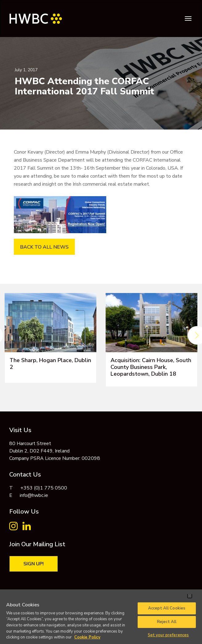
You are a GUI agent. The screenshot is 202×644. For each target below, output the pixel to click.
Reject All (167, 622)
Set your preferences (168, 635)
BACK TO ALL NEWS (44, 247)
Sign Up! (34, 564)
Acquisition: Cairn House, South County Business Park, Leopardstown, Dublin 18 (151, 367)
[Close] (190, 596)
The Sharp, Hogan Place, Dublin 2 (50, 364)
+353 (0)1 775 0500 (44, 488)
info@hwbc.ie (34, 495)
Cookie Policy (87, 637)
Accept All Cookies (167, 608)
